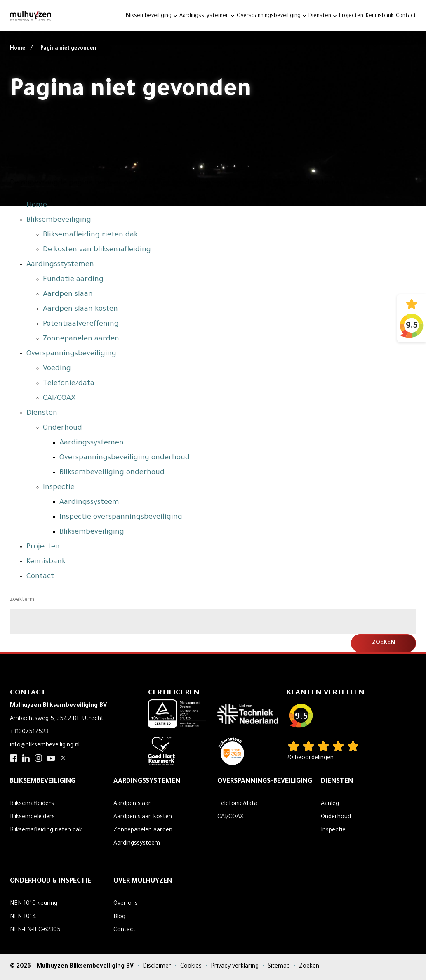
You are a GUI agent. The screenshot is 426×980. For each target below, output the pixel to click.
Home (18, 49)
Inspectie (59, 488)
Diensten (320, 16)
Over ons (126, 904)
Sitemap (280, 967)
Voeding (57, 369)
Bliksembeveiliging (149, 16)
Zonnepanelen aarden (81, 339)
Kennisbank (380, 16)
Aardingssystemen (92, 443)
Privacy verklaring (235, 967)
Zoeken (309, 967)
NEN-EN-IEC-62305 (35, 930)
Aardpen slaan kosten (80, 309)
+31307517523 (29, 732)
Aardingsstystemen (204, 16)
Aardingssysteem (89, 503)
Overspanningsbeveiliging (269, 16)
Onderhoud (62, 428)
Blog (119, 917)
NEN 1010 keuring (34, 904)
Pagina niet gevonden (68, 49)
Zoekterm (22, 600)
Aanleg (330, 804)
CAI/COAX (59, 399)
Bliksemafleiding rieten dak (90, 235)
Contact (406, 16)
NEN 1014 (23, 917)
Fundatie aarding (73, 280)
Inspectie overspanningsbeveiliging (121, 517)
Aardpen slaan (68, 295)
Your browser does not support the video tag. (213, 103)
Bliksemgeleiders (32, 817)
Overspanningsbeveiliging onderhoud (125, 458)
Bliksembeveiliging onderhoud (112, 473)
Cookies (192, 967)
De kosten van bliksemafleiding (97, 250)
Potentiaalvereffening (81, 324)
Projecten (351, 16)
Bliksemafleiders (32, 804)
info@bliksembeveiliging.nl (45, 746)
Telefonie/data (69, 384)
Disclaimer (158, 967)
